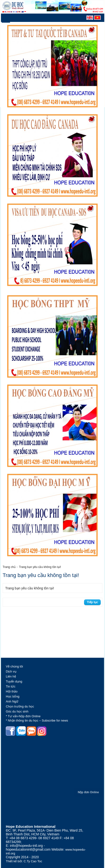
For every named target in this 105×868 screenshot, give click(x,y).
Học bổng (12, 696)
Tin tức (10, 686)
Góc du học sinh (17, 711)
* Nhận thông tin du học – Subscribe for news (37, 720)
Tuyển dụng (14, 681)
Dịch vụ (11, 671)
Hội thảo (12, 691)
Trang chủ (9, 567)
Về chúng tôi (14, 666)
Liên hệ (11, 676)
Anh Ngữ (12, 701)
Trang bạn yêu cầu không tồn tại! (40, 567)
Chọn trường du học (20, 706)
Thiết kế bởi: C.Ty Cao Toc (24, 861)
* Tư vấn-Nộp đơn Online (23, 716)
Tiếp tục (92, 602)
